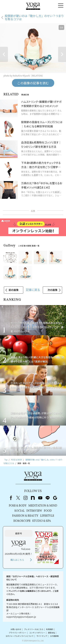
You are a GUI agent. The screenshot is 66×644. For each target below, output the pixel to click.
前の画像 (14, 290)
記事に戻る (33, 290)
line (48, 498)
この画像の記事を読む (33, 83)
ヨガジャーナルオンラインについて (20, 636)
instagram (26, 498)
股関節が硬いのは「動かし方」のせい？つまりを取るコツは (34, 17)
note (33, 498)
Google (55, 498)
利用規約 (50, 629)
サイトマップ (42, 636)
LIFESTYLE (47, 516)
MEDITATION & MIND (43, 506)
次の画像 (52, 290)
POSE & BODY (18, 506)
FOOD (48, 511)
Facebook (10, 498)
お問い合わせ (16, 629)
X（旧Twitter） (18, 498)
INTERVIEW (34, 511)
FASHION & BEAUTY (25, 516)
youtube (40, 498)
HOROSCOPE (22, 521)
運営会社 (51, 633)
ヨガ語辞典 (54, 636)
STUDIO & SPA (42, 521)
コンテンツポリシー (37, 633)
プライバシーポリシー (18, 633)
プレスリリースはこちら (34, 629)
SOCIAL (20, 511)
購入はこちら (17, 560)
